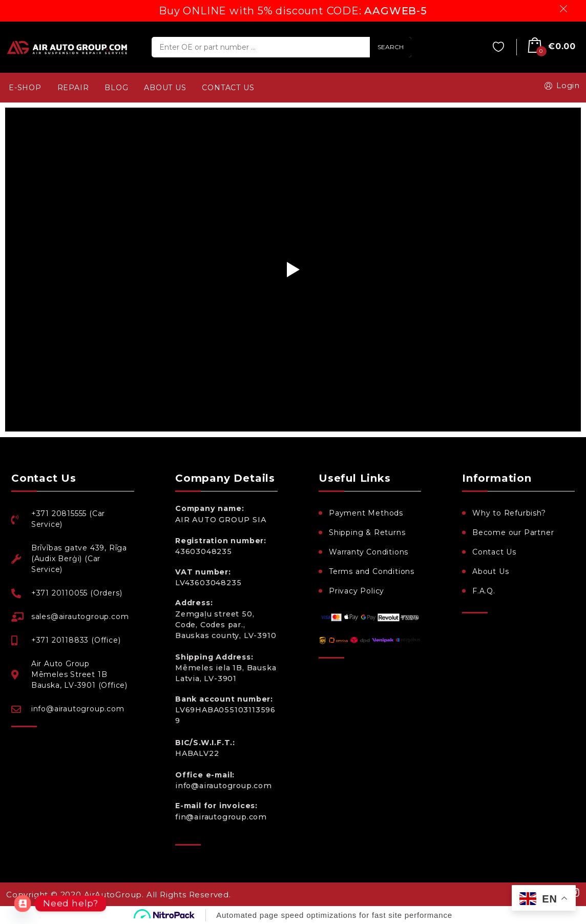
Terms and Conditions (372, 571)
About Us (490, 571)
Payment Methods (366, 513)
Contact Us (494, 552)
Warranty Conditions (369, 552)
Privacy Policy (357, 591)
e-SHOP (25, 88)
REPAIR (73, 88)
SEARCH (391, 47)
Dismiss (565, 9)
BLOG (116, 88)
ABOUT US (165, 88)
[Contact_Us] (23, 904)
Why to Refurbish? (509, 513)
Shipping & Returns (367, 532)
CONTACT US (228, 88)
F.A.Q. (484, 591)
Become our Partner (513, 532)
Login (560, 86)
